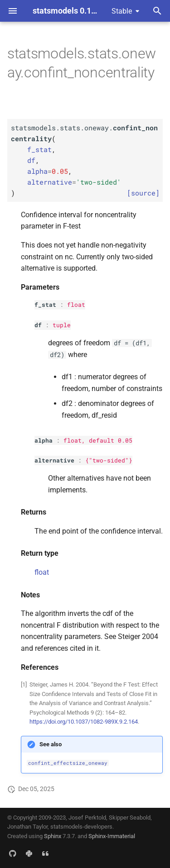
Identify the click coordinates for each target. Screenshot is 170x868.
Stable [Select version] (122, 11)
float (76, 305)
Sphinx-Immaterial (112, 836)
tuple (62, 325)
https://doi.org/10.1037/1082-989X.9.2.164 (84, 722)
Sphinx (53, 836)
